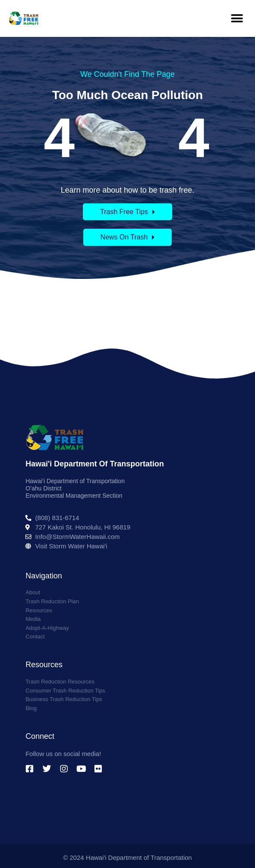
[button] (237, 18)
